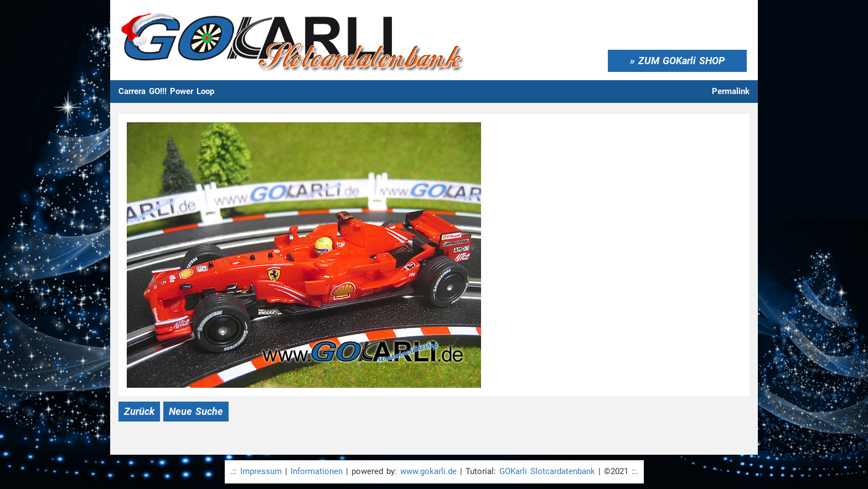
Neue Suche (196, 411)
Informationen (317, 471)
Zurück (139, 411)
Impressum (261, 471)
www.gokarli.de (428, 471)
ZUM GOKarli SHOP (681, 61)
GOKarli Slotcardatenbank (547, 471)
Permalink (731, 91)
